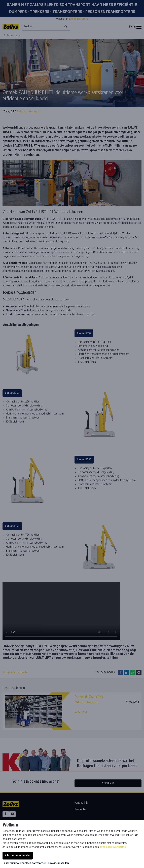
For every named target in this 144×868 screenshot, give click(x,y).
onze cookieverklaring (113, 847)
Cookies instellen (58, 863)
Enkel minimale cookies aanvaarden (24, 863)
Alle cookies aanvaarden (18, 855)
